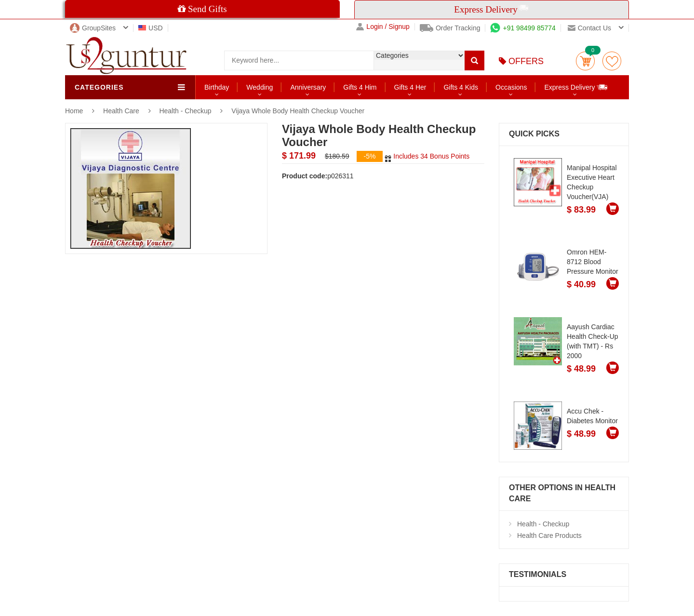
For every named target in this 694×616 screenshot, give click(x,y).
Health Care (122, 111)
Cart (585, 61)
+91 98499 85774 (523, 28)
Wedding (260, 87)
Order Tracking (450, 28)
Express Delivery (576, 87)
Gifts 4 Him (360, 87)
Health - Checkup (185, 111)
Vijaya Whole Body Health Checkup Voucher (298, 111)
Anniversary (308, 87)
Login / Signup (383, 27)
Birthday (217, 87)
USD (151, 28)
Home (74, 111)
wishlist (612, 61)
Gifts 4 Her (410, 87)
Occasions (511, 87)
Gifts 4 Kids (461, 87)
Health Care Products (549, 536)
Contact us (589, 28)
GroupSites (93, 28)
